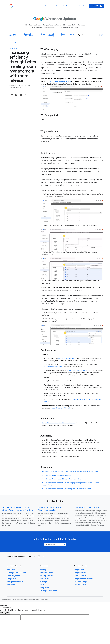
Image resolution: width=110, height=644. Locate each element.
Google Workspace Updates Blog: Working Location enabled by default (67, 489)
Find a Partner (45, 579)
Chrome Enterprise (80, 576)
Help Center (67, 6)
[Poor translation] (7, 613)
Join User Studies (80, 585)
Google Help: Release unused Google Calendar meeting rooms (64, 479)
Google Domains (80, 573)
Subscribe (97, 6)
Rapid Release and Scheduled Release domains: (59, 423)
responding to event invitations (62, 408)
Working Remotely (47, 576)
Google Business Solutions (83, 579)
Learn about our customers (87, 507)
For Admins (57, 6)
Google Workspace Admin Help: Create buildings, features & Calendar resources (70, 471)
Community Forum (13, 576)
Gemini (44, 35)
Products (48, 6)
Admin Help (11, 570)
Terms (46, 599)
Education (64, 35)
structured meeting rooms (60, 81)
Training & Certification (48, 591)
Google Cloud (79, 570)
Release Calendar (79, 6)
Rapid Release (26, 85)
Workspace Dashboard (15, 582)
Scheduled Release (15, 88)
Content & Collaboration (29, 35)
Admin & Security (52, 35)
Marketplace (45, 582)
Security (43, 570)
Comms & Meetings (13, 35)
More (72, 35)
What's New (11, 585)
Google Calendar (15, 85)
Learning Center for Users (16, 573)
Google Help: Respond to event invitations (57, 475)
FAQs (42, 585)
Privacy (42, 599)
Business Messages (81, 582)
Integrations (45, 588)
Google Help (11, 579)
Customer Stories (47, 573)
